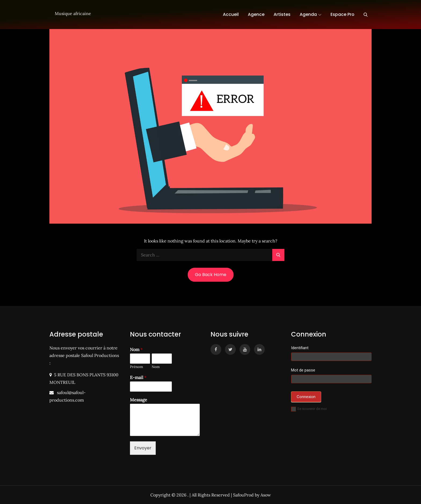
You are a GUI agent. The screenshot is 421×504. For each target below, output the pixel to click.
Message (139, 400)
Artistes (282, 14)
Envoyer (143, 448)
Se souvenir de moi (309, 409)
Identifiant (300, 348)
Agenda (311, 14)
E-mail (138, 377)
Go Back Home (211, 275)
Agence (256, 14)
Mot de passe (303, 370)
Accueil (231, 14)
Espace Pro (342, 14)
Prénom (137, 367)
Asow (266, 495)
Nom (136, 349)
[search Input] (210, 255)
